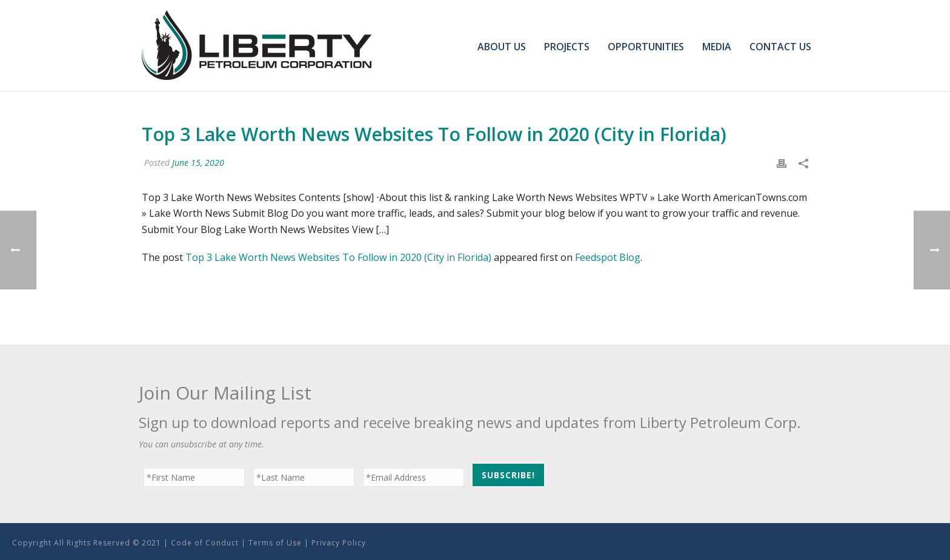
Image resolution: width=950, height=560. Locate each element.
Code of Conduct (205, 543)
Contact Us (780, 47)
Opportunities (646, 47)
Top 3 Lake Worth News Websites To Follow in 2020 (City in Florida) (338, 257)
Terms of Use (275, 543)
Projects (567, 47)
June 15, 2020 (198, 163)
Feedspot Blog (608, 257)
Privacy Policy (339, 543)
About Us (502, 47)
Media (717, 47)
